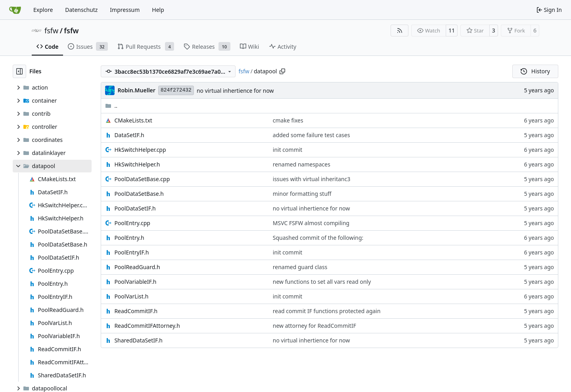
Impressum (125, 10)
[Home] (15, 10)
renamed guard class (300, 267)
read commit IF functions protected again (327, 311)
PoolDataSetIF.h (135, 208)
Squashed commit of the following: (318, 238)
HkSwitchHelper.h (137, 164)
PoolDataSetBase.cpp (142, 179)
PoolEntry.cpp (132, 223)
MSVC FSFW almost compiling (311, 223)
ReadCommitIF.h (136, 311)
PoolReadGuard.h (137, 267)
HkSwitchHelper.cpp (140, 150)
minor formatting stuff (302, 194)
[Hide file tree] (19, 71)
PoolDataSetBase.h (139, 194)
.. (111, 106)
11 (452, 30)
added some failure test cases (311, 135)
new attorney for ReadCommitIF (314, 326)
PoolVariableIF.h (135, 282)
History (535, 71)
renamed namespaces (302, 164)
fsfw (51, 31)
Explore (43, 10)
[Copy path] (282, 71)
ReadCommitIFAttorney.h (147, 326)
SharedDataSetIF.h (138, 340)
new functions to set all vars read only (322, 282)
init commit (288, 150)
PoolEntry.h (129, 238)
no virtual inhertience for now (235, 91)
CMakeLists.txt (133, 120)
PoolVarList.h (131, 296)
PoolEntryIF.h (131, 252)
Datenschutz (81, 10)
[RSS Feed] (400, 31)
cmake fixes (288, 120)
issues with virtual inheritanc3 (312, 179)
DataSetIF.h (129, 135)
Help (158, 10)
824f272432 (176, 90)
